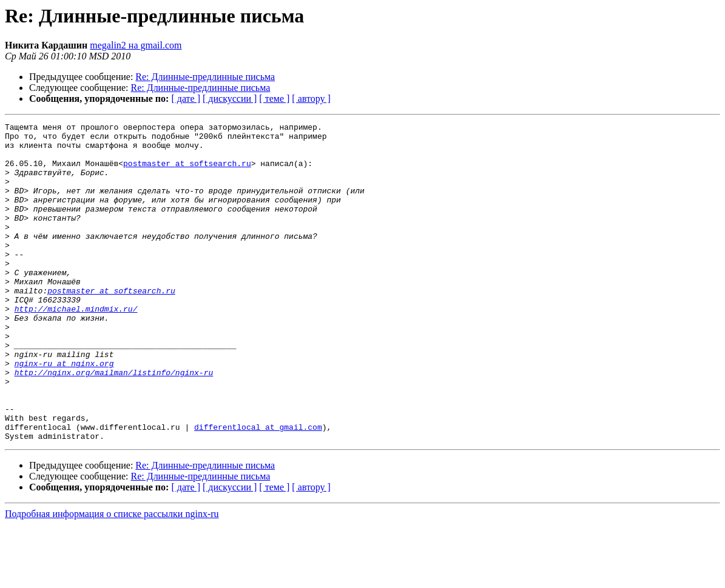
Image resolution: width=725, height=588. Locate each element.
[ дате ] (186, 99)
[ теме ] (274, 99)
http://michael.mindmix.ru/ (76, 347)
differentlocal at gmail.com (258, 489)
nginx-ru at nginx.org (64, 412)
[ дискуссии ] (230, 99)
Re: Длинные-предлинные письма (205, 77)
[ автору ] (311, 99)
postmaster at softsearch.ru (187, 172)
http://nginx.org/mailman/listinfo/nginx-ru (114, 423)
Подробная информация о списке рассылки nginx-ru (112, 577)
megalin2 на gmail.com (136, 45)
